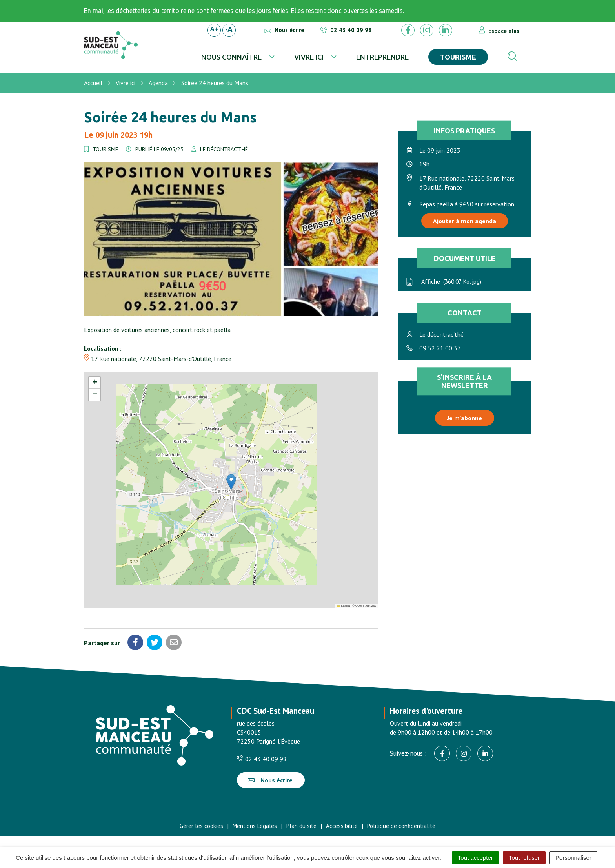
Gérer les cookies (201, 826)
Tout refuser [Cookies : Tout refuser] (524, 858)
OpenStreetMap (366, 606)
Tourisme (458, 57)
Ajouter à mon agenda (465, 221)
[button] (231, 482)
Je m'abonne (465, 418)
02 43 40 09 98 (262, 759)
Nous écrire (270, 780)
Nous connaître (231, 57)
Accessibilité (342, 826)
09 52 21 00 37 (440, 348)
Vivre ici (309, 57)
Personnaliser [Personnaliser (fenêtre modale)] (573, 858)
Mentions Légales (255, 826)
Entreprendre (382, 57)
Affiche (443, 281)
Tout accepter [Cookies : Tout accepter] (475, 858)
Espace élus (504, 31)
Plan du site (301, 826)
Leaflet (344, 606)
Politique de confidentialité (401, 826)
